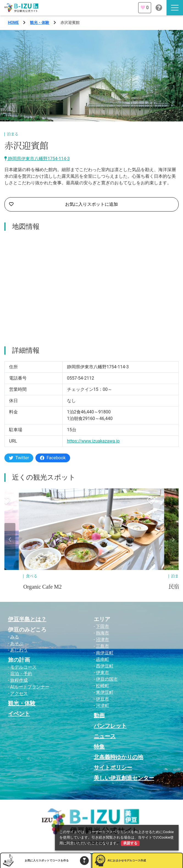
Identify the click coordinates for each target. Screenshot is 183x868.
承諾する (130, 843)
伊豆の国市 (107, 679)
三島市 (102, 646)
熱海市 (102, 633)
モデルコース (23, 667)
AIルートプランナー (30, 687)
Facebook (53, 458)
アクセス (19, 693)
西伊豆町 (105, 666)
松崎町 (102, 686)
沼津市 (102, 640)
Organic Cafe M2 (43, 587)
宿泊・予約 (21, 674)
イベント (19, 714)
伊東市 (102, 673)
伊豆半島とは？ (27, 619)
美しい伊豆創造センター (124, 778)
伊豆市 (102, 699)
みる (15, 637)
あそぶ (17, 643)
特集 (99, 747)
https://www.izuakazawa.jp (93, 441)
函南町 (102, 659)
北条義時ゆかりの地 (118, 757)
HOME (13, 23)
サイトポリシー (113, 767)
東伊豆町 (105, 692)
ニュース (105, 736)
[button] (10, 539)
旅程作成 (19, 680)
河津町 (102, 706)
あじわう (19, 650)
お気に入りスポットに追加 (63, 204)
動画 (99, 715)
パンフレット (110, 726)
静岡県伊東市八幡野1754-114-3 (37, 159)
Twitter (19, 458)
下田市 (102, 626)
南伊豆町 (105, 653)
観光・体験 (40, 23)
